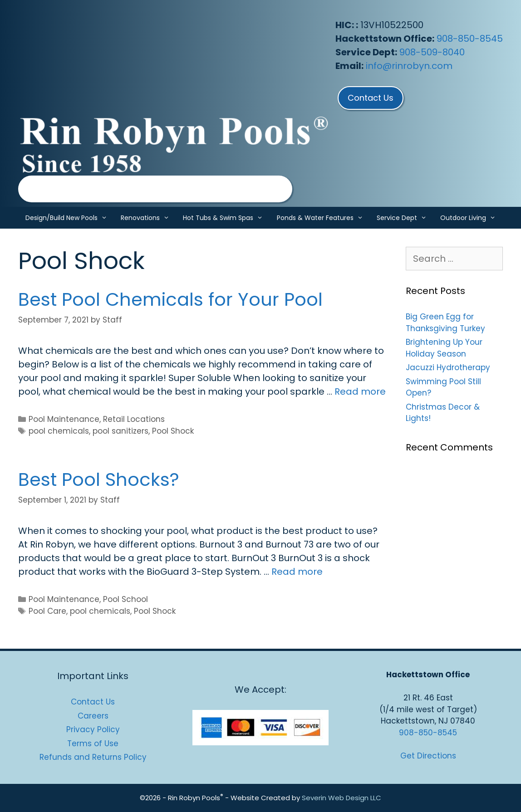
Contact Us (93, 702)
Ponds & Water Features (323, 218)
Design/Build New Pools (70, 218)
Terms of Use (93, 744)
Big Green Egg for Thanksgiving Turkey (445, 323)
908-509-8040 (432, 52)
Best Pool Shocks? (99, 479)
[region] (155, 189)
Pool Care (47, 611)
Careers (93, 716)
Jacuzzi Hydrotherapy (448, 367)
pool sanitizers (120, 431)
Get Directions (428, 756)
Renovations (148, 218)
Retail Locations (134, 419)
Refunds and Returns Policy (93, 757)
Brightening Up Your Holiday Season (444, 348)
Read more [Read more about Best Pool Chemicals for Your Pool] (360, 391)
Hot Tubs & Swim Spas (226, 218)
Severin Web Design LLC (342, 798)
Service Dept (405, 218)
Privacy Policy (93, 729)
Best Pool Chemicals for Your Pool (170, 299)
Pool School (125, 599)
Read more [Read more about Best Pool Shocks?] (297, 572)
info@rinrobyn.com (409, 66)
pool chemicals (59, 431)
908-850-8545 (470, 39)
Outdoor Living (471, 218)
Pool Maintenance (64, 419)
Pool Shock (173, 431)
